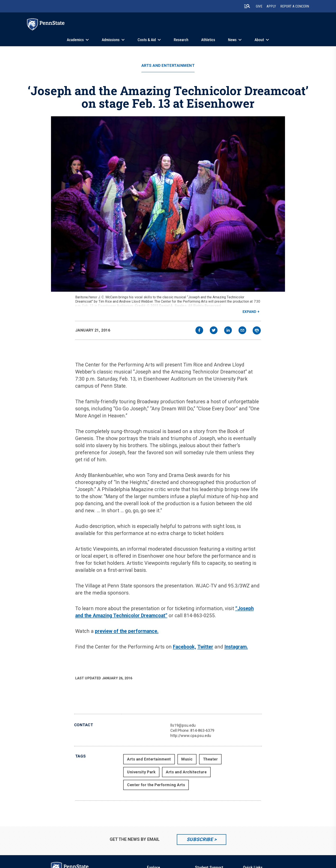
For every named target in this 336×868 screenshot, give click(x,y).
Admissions (111, 40)
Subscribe (200, 839)
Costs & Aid (147, 40)
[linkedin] (228, 331)
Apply (271, 6)
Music (187, 759)
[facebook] (199, 331)
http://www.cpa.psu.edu (191, 736)
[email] (242, 331)
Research (181, 40)
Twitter (205, 647)
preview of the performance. (127, 631)
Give (259, 6)
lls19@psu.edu (183, 725)
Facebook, (184, 647)
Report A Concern (295, 6)
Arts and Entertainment (168, 66)
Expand (250, 312)
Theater (210, 759)
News (232, 40)
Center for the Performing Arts (156, 785)
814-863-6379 (202, 730)
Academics (75, 40)
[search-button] (247, 6)
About (259, 40)
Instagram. (236, 647)
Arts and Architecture (186, 772)
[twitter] (214, 331)
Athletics (208, 40)
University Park (141, 772)
